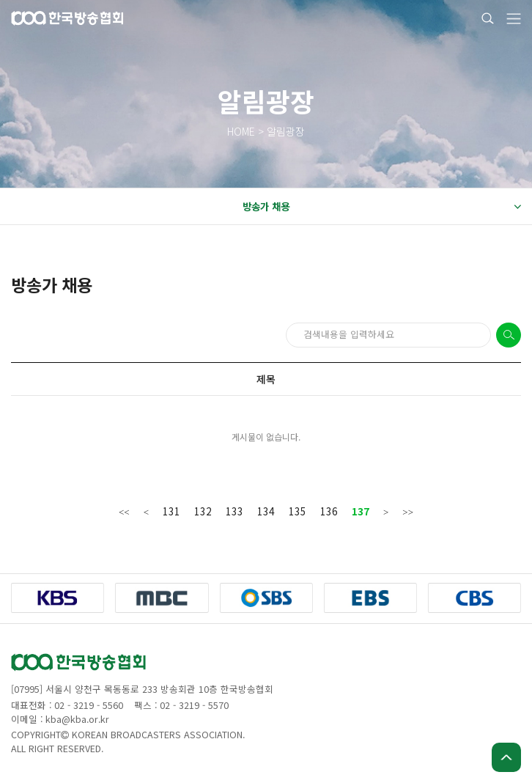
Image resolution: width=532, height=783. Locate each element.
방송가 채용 (381, 207)
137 (361, 511)
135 (298, 511)
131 (171, 511)
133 (234, 511)
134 (266, 511)
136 (329, 511)
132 (203, 511)
